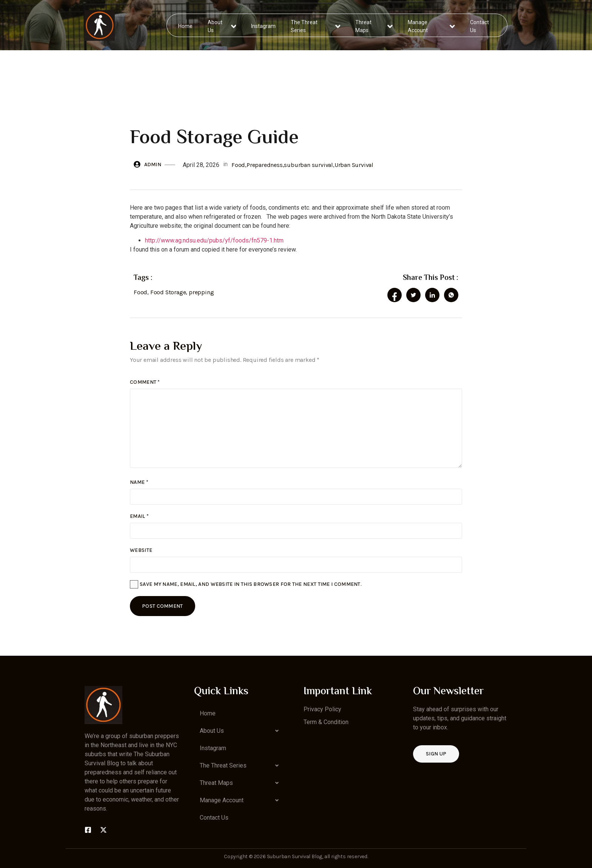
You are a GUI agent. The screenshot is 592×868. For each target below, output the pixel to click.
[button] (241, 731)
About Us (222, 25)
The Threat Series (316, 25)
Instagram (264, 25)
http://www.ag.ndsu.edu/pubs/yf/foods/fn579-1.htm (214, 240)
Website (141, 550)
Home (186, 25)
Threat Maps (374, 25)
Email (139, 516)
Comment (145, 382)
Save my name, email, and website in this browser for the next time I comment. (251, 584)
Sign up (436, 754)
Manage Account (431, 25)
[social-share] (395, 295)
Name (139, 482)
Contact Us (479, 25)
